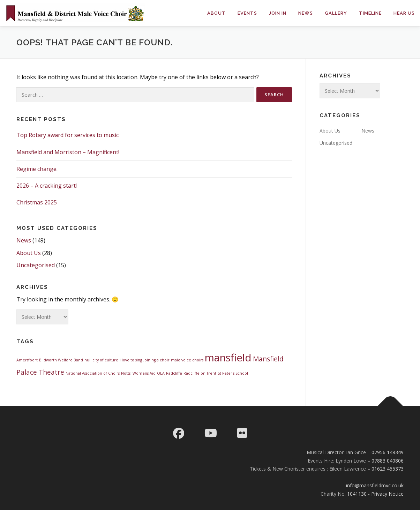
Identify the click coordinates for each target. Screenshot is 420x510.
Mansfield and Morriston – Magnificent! (68, 152)
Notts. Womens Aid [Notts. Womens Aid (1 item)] (138, 373)
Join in (278, 13)
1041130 (357, 494)
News (306, 13)
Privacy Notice (387, 494)
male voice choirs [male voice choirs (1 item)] (187, 360)
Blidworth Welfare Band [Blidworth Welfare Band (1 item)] (61, 360)
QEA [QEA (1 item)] (161, 373)
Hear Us (404, 13)
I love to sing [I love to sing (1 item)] (131, 360)
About (216, 13)
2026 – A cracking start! (47, 186)
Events (247, 13)
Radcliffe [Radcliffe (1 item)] (174, 373)
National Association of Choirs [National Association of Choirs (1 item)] (93, 373)
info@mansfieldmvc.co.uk (375, 485)
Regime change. (37, 169)
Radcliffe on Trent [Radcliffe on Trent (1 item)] (200, 373)
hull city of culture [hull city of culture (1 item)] (101, 360)
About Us (29, 253)
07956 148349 (388, 452)
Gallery (336, 13)
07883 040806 (388, 461)
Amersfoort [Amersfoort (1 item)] (27, 360)
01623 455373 (388, 469)
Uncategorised (36, 265)
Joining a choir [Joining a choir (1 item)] (156, 360)
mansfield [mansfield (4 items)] (228, 358)
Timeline (370, 13)
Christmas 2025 (37, 202)
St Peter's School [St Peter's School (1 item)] (233, 373)
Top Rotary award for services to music (67, 135)
